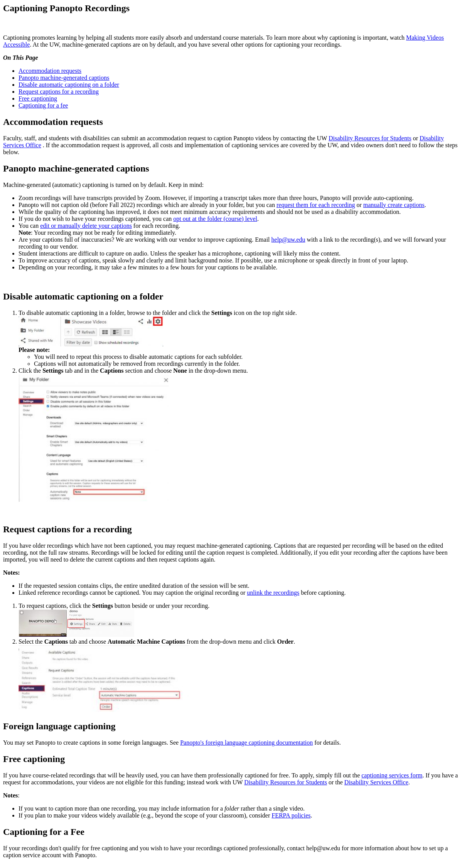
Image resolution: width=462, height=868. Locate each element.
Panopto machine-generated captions (64, 78)
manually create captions (394, 205)
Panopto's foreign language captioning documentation (246, 743)
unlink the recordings (273, 593)
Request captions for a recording (59, 92)
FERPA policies (291, 815)
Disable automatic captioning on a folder (69, 85)
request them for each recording (316, 205)
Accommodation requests (50, 71)
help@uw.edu (288, 240)
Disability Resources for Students (370, 138)
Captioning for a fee (43, 105)
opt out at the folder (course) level (215, 219)
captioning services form (392, 775)
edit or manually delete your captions (86, 226)
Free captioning (38, 98)
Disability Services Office (376, 782)
